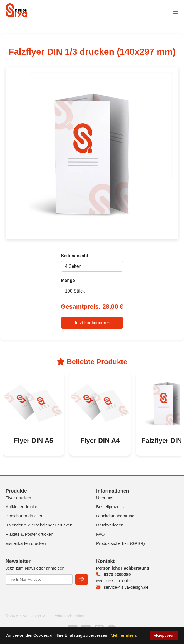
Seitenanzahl (74, 256)
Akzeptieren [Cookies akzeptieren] (164, 636)
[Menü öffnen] (176, 11)
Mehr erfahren (123, 635)
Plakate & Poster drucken (29, 534)
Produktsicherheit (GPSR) (120, 543)
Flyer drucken (18, 498)
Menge (68, 280)
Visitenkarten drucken (26, 543)
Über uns (105, 498)
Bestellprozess (110, 507)
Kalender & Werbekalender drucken (39, 525)
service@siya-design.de (122, 587)
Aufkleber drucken (23, 507)
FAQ (100, 534)
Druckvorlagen (110, 525)
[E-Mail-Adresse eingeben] (39, 579)
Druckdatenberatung (115, 516)
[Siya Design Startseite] (16, 16)
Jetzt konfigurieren (92, 323)
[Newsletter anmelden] (82, 579)
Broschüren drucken (24, 516)
